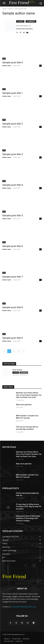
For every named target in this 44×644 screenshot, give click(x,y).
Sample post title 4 (13, 185)
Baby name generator (24, 405)
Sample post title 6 (13, 246)
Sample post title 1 (13, 93)
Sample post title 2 (13, 124)
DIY (4, 59)
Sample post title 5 (13, 215)
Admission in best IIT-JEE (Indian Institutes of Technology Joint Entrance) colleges (28, 518)
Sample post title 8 (13, 307)
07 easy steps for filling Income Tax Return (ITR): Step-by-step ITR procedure (29, 507)
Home (4, 9)
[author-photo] (11, 27)
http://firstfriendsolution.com (20, 375)
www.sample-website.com (24, 26)
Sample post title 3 (13, 154)
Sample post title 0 (13, 62)
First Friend (17, 370)
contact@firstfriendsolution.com (24, 607)
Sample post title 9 (13, 338)
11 (41, 66)
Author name (7, 66)
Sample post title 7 (13, 277)
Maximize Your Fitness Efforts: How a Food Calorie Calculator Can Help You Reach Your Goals (29, 395)
